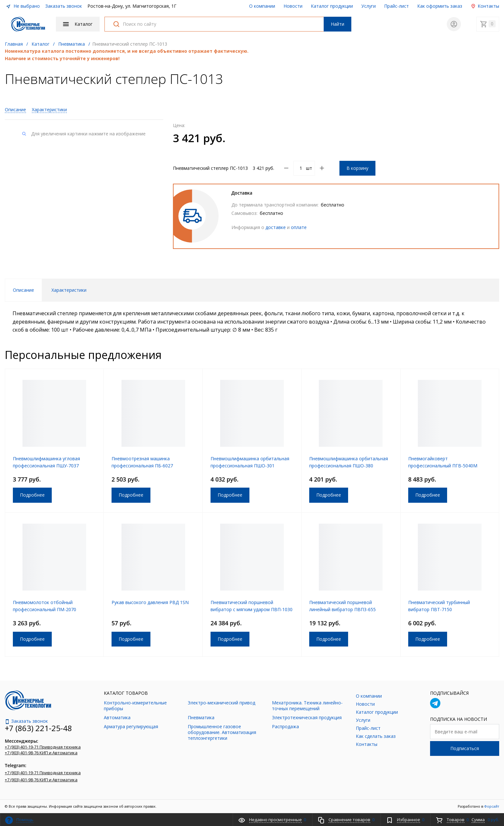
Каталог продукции (332, 6)
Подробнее (32, 495)
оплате (299, 227)
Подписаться (465, 748)
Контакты (485, 6)
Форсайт (492, 806)
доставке (276, 227)
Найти (337, 24)
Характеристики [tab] (69, 290)
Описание (15, 110)
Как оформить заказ (440, 6)
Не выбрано (23, 6)
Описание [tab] (23, 290)
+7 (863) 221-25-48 (38, 728)
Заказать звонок (64, 6)
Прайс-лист (396, 6)
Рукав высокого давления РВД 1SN (150, 602)
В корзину (357, 168)
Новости (293, 6)
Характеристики (49, 110)
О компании (262, 6)
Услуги (369, 6)
